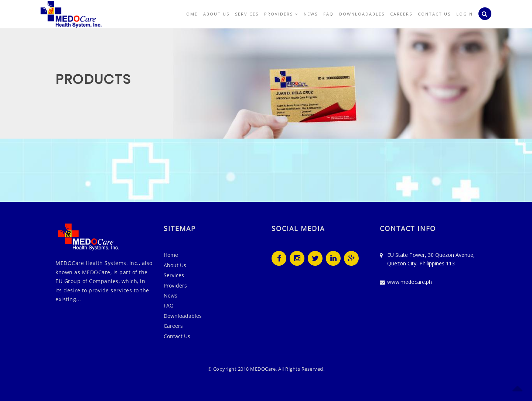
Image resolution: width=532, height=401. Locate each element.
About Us (216, 14)
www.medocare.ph (410, 282)
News (311, 14)
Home (190, 14)
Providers (281, 14)
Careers (401, 14)
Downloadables (362, 14)
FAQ (328, 14)
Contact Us (434, 14)
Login (465, 14)
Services (247, 14)
